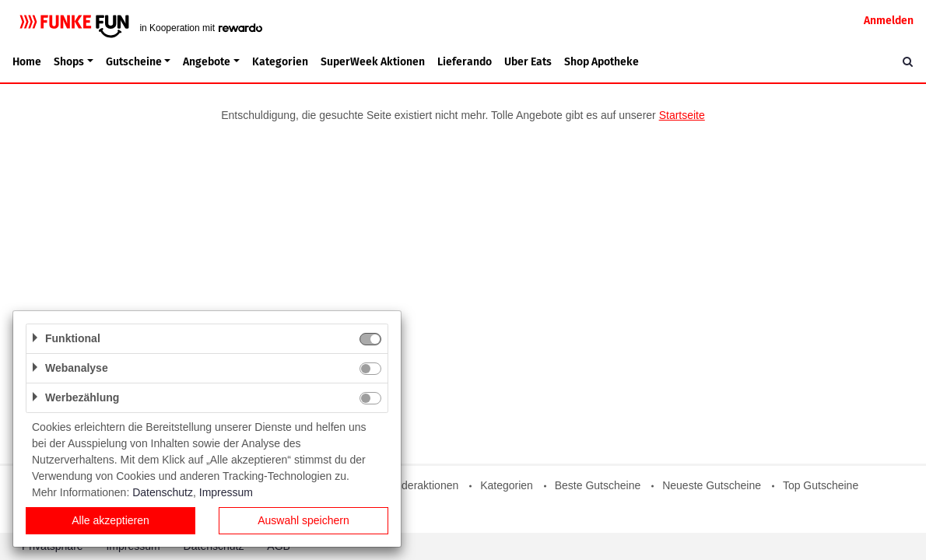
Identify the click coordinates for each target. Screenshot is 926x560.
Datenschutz (163, 492)
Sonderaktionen (420, 485)
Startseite (682, 115)
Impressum (226, 492)
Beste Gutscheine (598, 485)
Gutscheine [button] (134, 62)
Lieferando (465, 62)
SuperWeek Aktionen (373, 62)
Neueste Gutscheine (712, 485)
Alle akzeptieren (110, 520)
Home (27, 62)
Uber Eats (528, 62)
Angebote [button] (207, 62)
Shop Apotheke (602, 62)
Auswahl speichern (303, 520)
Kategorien (280, 62)
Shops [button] (69, 62)
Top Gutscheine (821, 485)
